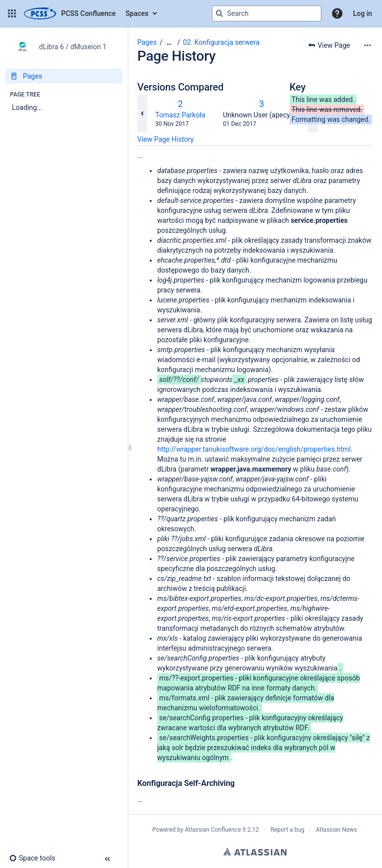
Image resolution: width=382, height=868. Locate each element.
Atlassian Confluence (213, 830)
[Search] (219, 13)
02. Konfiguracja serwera (221, 42)
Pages (147, 42)
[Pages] (64, 76)
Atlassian (255, 852)
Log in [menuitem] (363, 13)
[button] (12, 13)
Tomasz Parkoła (180, 115)
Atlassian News (336, 830)
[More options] (368, 45)
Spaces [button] (137, 13)
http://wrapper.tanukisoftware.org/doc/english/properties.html (254, 449)
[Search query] (267, 13)
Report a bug (287, 830)
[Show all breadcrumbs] (169, 43)
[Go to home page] (70, 13)
